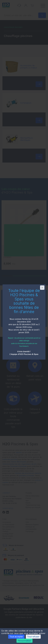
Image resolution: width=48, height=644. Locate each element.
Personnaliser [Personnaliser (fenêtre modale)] (25, 641)
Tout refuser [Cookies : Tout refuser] (33, 637)
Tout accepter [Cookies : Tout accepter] (16, 637)
